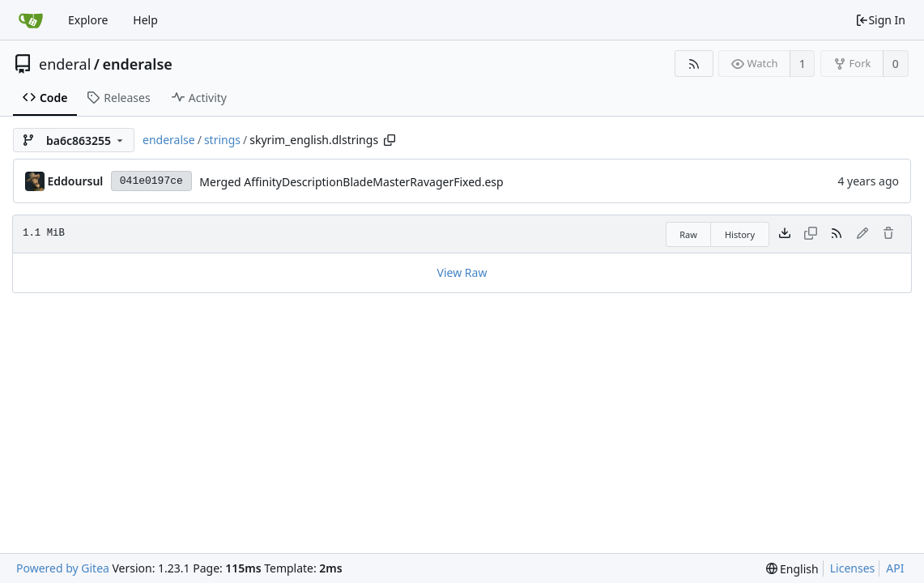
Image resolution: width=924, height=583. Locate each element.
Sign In (880, 20)
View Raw (462, 272)
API (895, 568)
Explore (88, 20)
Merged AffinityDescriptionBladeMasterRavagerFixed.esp (351, 182)
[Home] (31, 20)
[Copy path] (390, 140)
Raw (688, 234)
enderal (65, 64)
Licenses (853, 568)
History (740, 234)
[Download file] (785, 234)
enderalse (138, 64)
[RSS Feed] (694, 64)
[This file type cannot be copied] (811, 234)
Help (145, 20)
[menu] (792, 569)
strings (222, 140)
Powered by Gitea (63, 568)
